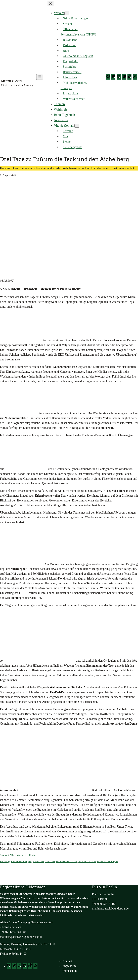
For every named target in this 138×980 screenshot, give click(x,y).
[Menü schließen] (51, 4)
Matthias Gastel (11, 81)
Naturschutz (38, 861)
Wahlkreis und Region (107, 861)
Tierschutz (50, 861)
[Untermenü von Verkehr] (67, 13)
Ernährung (5, 861)
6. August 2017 (7, 855)
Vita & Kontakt (64, 125)
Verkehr (59, 13)
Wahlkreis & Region (26, 855)
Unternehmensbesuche (67, 861)
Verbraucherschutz (87, 861)
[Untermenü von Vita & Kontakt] (77, 126)
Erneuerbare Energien (21, 861)
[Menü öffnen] (40, 77)
